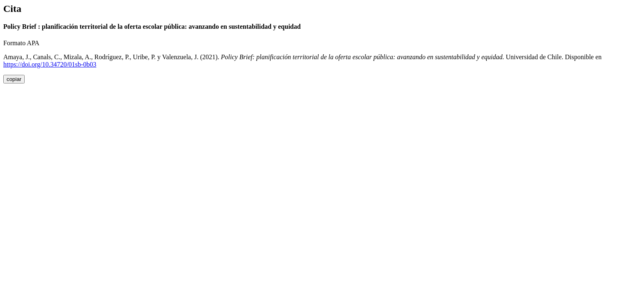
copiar (14, 79)
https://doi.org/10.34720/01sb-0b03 (50, 64)
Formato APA (21, 43)
